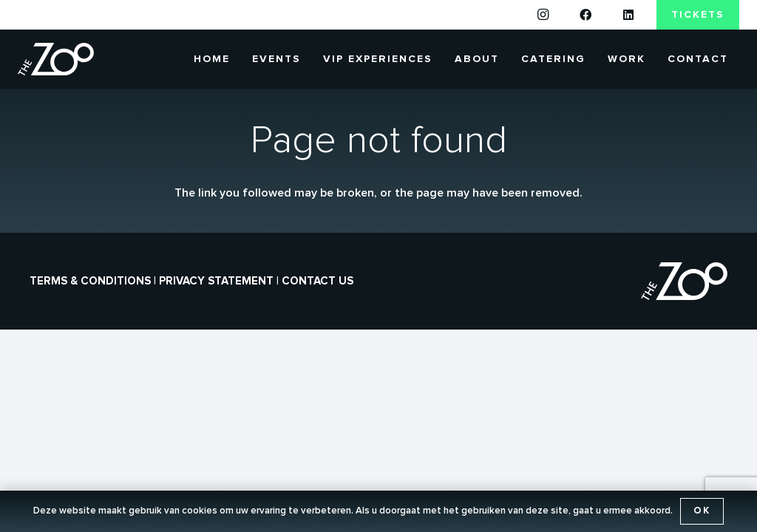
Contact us (318, 281)
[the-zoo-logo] (56, 59)
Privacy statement (216, 281)
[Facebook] (585, 15)
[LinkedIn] (628, 15)
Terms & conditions (90, 281)
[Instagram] (543, 15)
